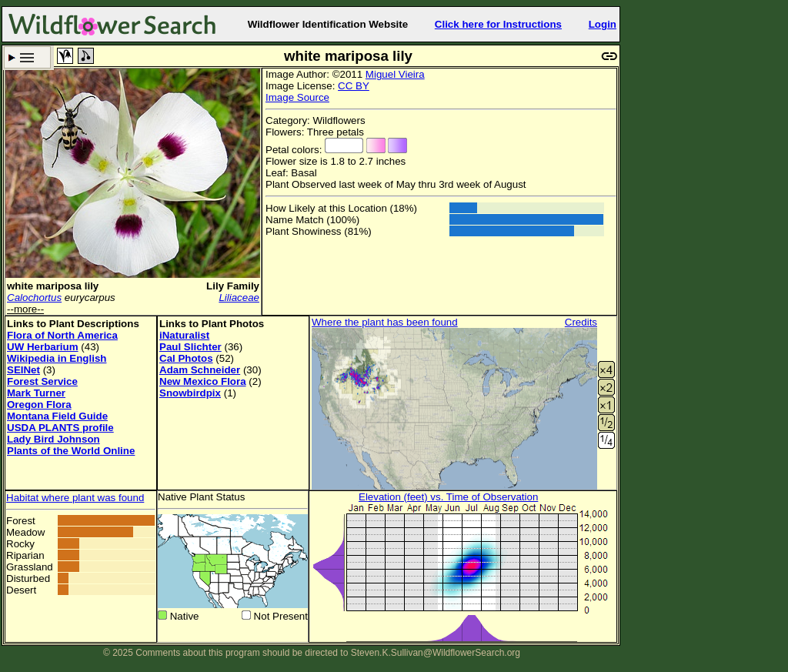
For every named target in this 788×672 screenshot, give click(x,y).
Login (603, 24)
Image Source (297, 97)
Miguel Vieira (395, 74)
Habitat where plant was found (75, 498)
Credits (581, 322)
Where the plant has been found (385, 322)
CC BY (354, 86)
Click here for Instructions (498, 24)
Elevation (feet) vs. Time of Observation (448, 497)
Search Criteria (27, 57)
